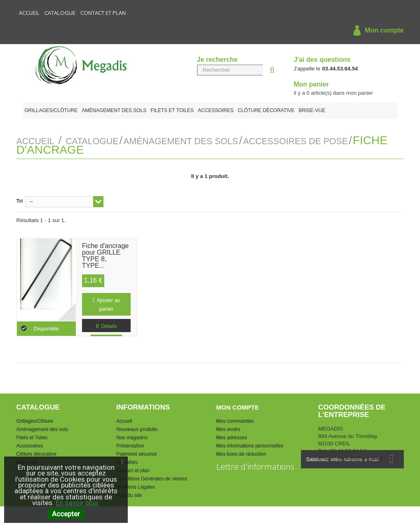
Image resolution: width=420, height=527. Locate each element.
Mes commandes (235, 420)
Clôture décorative (266, 110)
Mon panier (311, 84)
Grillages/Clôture (51, 110)
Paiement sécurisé (137, 453)
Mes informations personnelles (250, 445)
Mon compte (376, 31)
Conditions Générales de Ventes (152, 478)
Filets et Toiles (172, 110)
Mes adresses (232, 436)
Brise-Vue (312, 110)
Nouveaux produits (137, 428)
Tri (20, 200)
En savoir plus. (78, 503)
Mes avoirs (228, 428)
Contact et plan (103, 13)
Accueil (29, 13)
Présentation (130, 445)
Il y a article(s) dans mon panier (333, 93)
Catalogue (60, 13)
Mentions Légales (136, 486)
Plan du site (129, 494)
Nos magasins (132, 436)
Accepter (66, 514)
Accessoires (216, 110)
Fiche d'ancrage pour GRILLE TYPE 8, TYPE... (105, 249)
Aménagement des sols (114, 110)
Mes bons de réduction (241, 453)
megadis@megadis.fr (360, 457)
